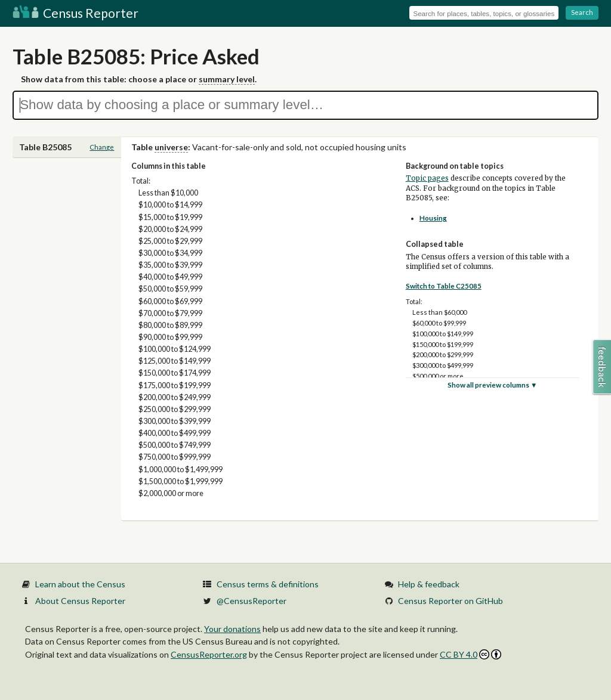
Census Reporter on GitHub (450, 601)
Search (582, 12)
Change (102, 147)
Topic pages (427, 178)
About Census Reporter (80, 601)
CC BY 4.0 (470, 654)
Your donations (232, 629)
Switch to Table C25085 (444, 286)
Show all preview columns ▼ (493, 385)
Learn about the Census (80, 584)
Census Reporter (75, 13)
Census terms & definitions (268, 584)
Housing (433, 218)
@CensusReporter (252, 601)
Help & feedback (429, 584)
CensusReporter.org (209, 654)
